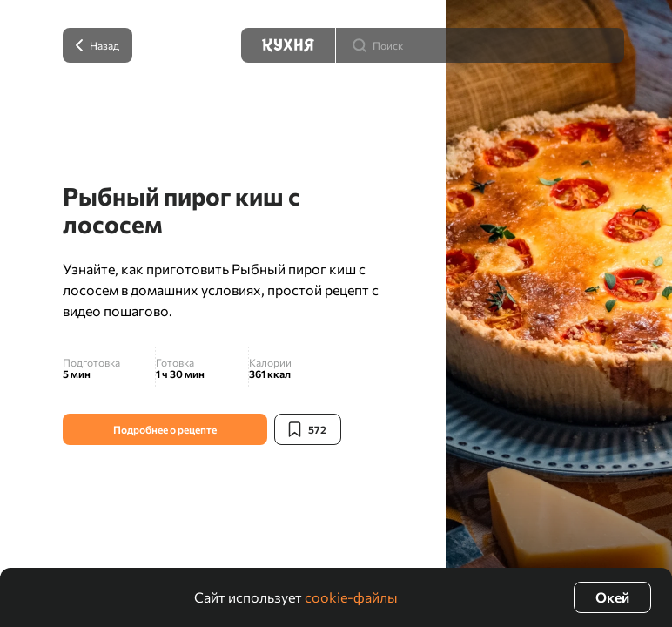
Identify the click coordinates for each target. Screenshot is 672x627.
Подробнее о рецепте (165, 429)
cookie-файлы (351, 597)
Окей (612, 597)
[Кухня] (288, 45)
